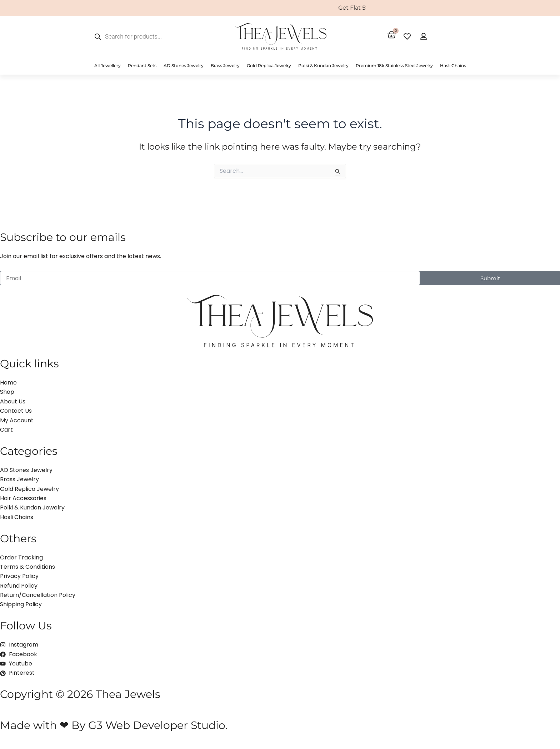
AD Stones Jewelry (184, 66)
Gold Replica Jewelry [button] (269, 66)
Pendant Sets (142, 66)
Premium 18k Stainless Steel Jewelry (394, 66)
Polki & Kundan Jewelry (323, 66)
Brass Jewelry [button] (225, 66)
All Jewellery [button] (107, 66)
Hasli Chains (453, 66)
